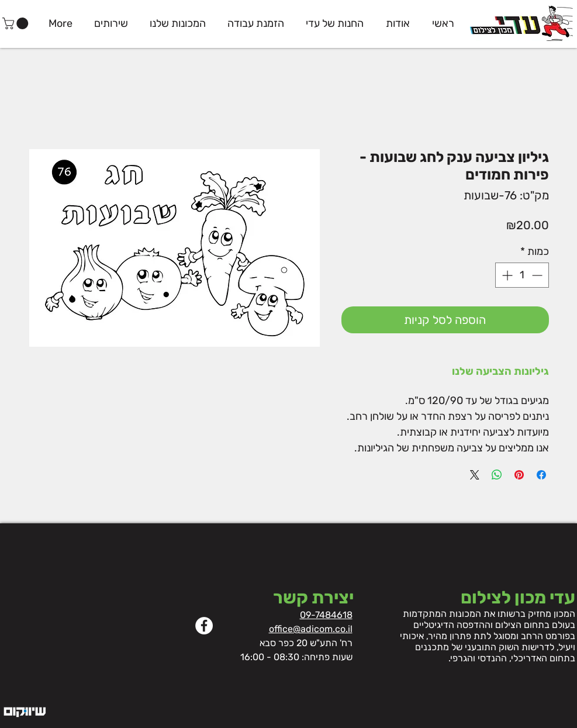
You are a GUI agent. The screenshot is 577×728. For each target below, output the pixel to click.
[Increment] (506, 275)
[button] (17, 23)
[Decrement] (538, 275)
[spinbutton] (522, 275)
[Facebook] (204, 626)
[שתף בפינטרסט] (519, 475)
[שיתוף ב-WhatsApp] (497, 475)
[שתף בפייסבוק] (541, 475)
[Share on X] (475, 475)
